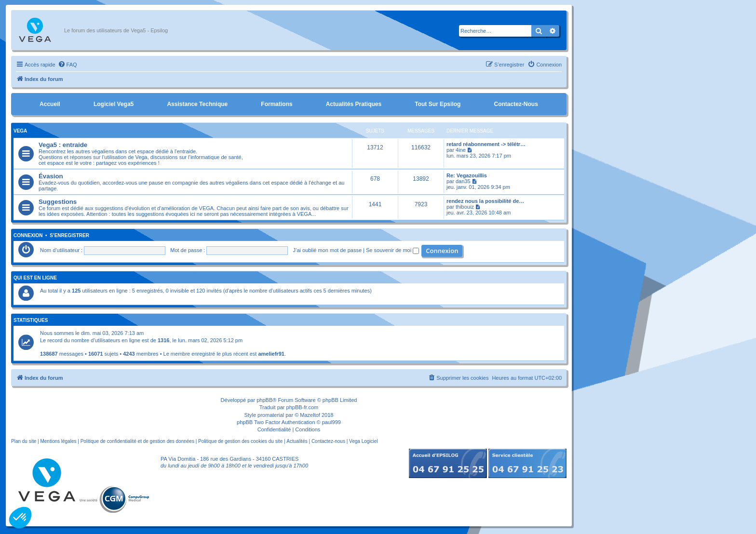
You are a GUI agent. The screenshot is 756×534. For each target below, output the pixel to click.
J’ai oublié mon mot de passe (327, 250)
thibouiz (465, 207)
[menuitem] (67, 65)
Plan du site (24, 441)
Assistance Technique (197, 104)
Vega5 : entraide (63, 145)
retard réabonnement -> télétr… (486, 144)
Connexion (28, 236)
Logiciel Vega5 (114, 104)
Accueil (50, 104)
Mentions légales (58, 441)
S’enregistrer (69, 236)
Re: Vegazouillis (467, 175)
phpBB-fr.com (303, 407)
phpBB (264, 400)
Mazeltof (310, 415)
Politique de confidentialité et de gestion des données (137, 441)
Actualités (297, 441)
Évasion (51, 176)
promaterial (271, 415)
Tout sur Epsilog (438, 104)
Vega (20, 131)
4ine (461, 150)
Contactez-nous (516, 104)
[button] (20, 518)
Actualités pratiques (354, 104)
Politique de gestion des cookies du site (240, 441)
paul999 (331, 422)
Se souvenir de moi (392, 250)
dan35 (463, 181)
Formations (277, 104)
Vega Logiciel (364, 441)
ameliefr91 (271, 354)
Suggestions (58, 202)
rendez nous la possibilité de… (485, 201)
